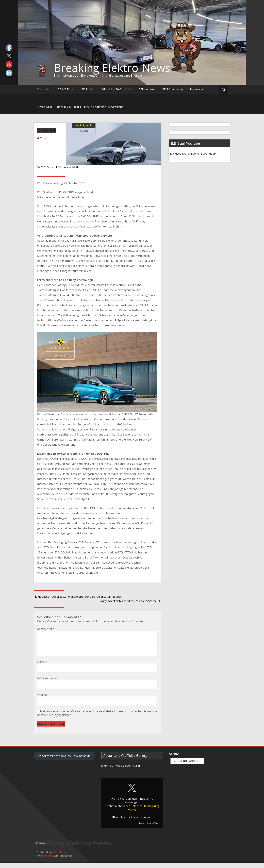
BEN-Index (88, 89)
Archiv (174, 759)
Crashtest (52, 167)
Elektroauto (65, 167)
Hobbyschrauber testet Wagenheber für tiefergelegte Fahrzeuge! (77, 597)
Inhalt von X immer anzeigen (133, 823)
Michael (44, 138)
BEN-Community (173, 89)
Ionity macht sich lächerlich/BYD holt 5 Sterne (130, 601)
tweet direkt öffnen (149, 829)
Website (42, 700)
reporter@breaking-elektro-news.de (64, 761)
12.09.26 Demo (65, 89)
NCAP (75, 167)
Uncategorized (47, 130)
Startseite (43, 89)
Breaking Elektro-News (112, 68)
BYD (43, 167)
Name (42, 667)
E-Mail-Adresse (48, 684)
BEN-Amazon (147, 89)
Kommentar (46, 629)
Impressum (197, 89)
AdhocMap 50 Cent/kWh (117, 89)
